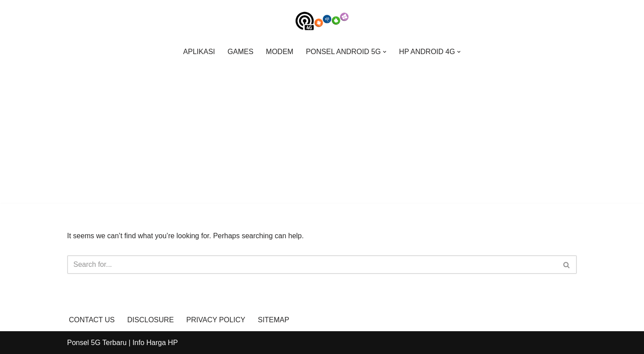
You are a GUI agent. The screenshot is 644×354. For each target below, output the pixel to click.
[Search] (312, 265)
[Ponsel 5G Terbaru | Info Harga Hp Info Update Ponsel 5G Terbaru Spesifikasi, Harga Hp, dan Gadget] (322, 21)
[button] (385, 52)
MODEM (280, 52)
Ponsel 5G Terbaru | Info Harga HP (123, 343)
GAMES (241, 52)
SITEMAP (273, 320)
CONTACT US (92, 320)
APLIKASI (199, 52)
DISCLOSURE (151, 320)
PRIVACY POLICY (216, 320)
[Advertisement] (322, 128)
